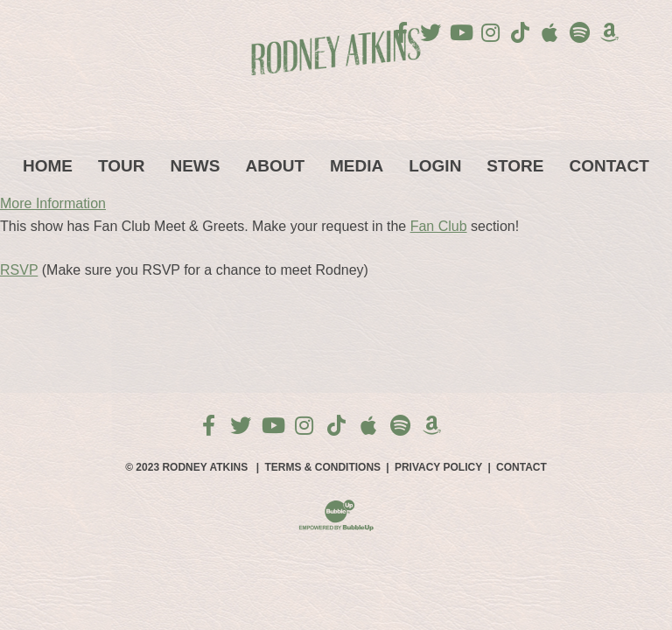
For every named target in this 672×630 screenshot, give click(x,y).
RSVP (19, 270)
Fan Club (439, 226)
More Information (53, 203)
